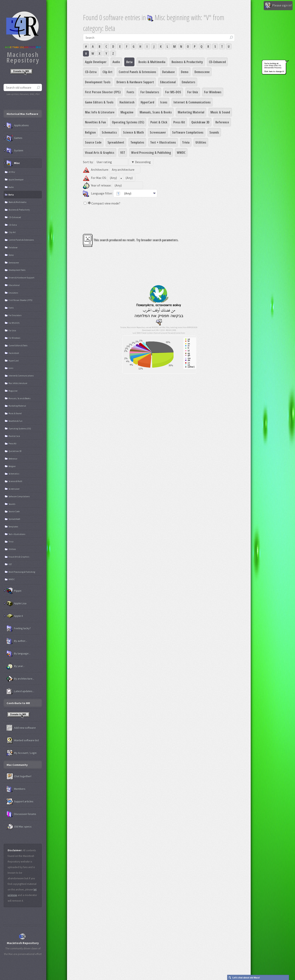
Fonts (130, 92)
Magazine (127, 112)
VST (123, 153)
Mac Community (17, 765)
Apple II (15, 616)
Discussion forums (21, 814)
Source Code (93, 142)
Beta (129, 62)
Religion (90, 132)
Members (16, 789)
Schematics (109, 132)
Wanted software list (23, 740)
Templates (137, 142)
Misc (13, 163)
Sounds (214, 132)
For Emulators (150, 92)
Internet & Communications (192, 102)
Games (14, 138)
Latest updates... (20, 691)
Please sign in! (278, 6)
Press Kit (179, 122)
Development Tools (98, 82)
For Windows (213, 92)
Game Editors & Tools (99, 102)
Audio (116, 62)
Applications (18, 125)
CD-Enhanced (217, 62)
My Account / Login (22, 753)
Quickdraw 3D (200, 122)
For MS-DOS (173, 92)
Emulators (188, 82)
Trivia (186, 142)
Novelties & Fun (95, 122)
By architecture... (20, 679)
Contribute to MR (18, 703)
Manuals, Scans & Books (156, 112)
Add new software (21, 728)
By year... (16, 666)
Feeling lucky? (19, 628)
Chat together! (19, 776)
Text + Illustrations (163, 142)
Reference (222, 122)
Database (168, 72)
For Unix (193, 92)
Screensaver (158, 132)
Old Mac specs (19, 827)
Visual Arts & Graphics (100, 153)
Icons (164, 102)
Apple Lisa (16, 603)
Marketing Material (191, 112)
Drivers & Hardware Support (135, 82)
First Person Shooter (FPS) (103, 92)
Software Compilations (188, 132)
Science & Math (133, 132)
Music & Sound (220, 112)
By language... (18, 654)
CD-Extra (91, 72)
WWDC (181, 153)
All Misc (12, 172)
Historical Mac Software (22, 114)
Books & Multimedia (152, 62)
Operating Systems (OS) (128, 122)
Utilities (201, 142)
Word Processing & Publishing (151, 153)
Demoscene (202, 72)
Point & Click (159, 122)
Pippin (14, 591)
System (15, 151)
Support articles (20, 801)
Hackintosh (127, 102)
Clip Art (108, 72)
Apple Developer (96, 62)
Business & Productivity (187, 62)
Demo (185, 72)
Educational (168, 82)
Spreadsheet (116, 142)
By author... (17, 641)
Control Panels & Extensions (137, 72)
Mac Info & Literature (100, 112)
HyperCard (147, 102)
